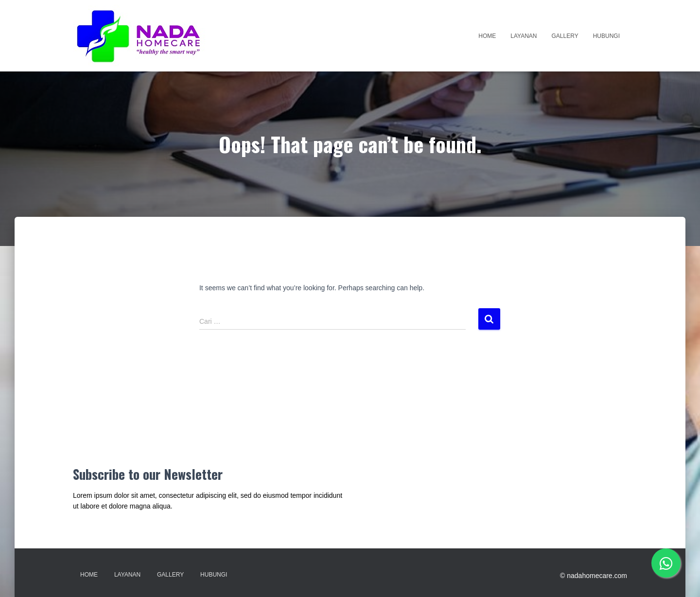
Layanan (524, 36)
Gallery (565, 36)
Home (487, 36)
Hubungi (606, 36)
